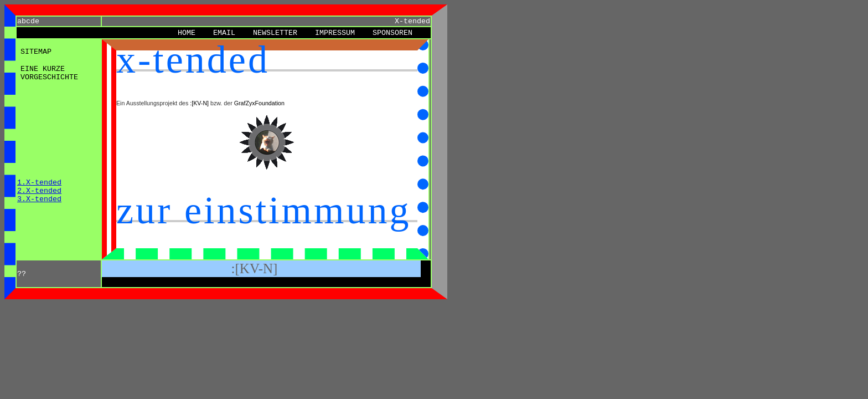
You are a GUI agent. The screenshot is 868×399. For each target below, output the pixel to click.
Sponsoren (392, 33)
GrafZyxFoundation (259, 103)
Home (187, 33)
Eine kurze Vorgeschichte (49, 73)
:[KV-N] (199, 103)
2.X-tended (39, 191)
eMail (224, 33)
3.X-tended (39, 199)
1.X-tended (39, 183)
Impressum (335, 33)
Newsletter (275, 33)
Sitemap (36, 52)
